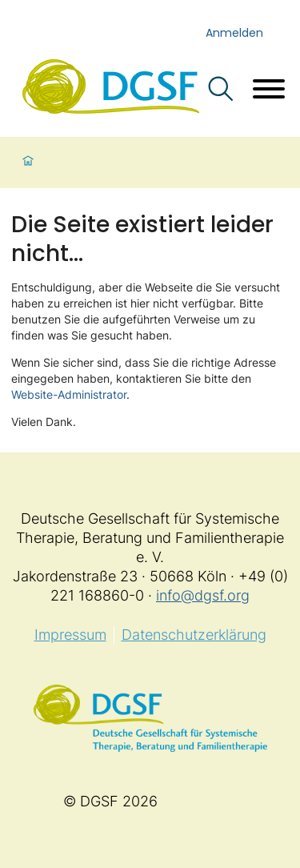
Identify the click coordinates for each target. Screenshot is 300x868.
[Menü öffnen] (269, 91)
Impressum (70, 635)
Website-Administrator (69, 394)
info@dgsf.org (203, 595)
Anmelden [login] (234, 33)
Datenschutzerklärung (194, 635)
